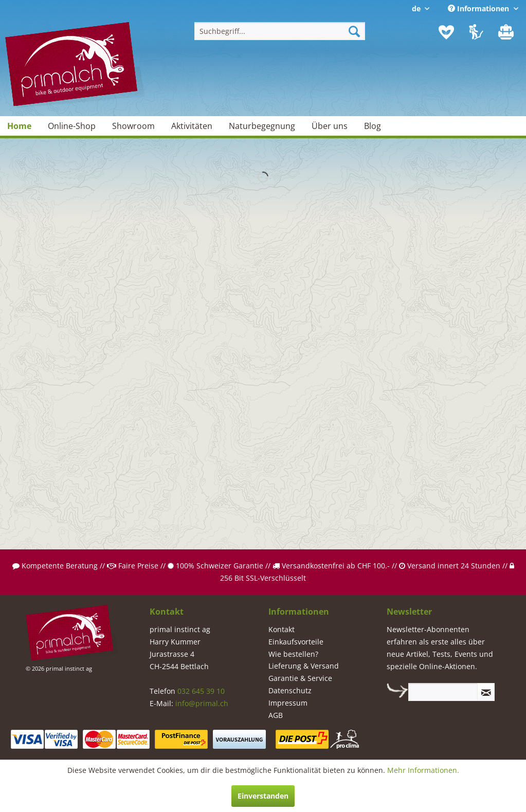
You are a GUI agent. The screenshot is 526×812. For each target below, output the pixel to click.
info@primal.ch (202, 703)
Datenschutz (290, 690)
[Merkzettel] (446, 32)
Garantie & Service (300, 678)
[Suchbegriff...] (280, 31)
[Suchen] (354, 31)
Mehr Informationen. (423, 770)
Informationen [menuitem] (479, 8)
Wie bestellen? (293, 654)
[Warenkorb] (507, 32)
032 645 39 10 (201, 691)
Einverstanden (263, 796)
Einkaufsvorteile (296, 642)
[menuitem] (280, 31)
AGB (276, 715)
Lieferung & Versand (304, 666)
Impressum (288, 703)
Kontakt (282, 629)
